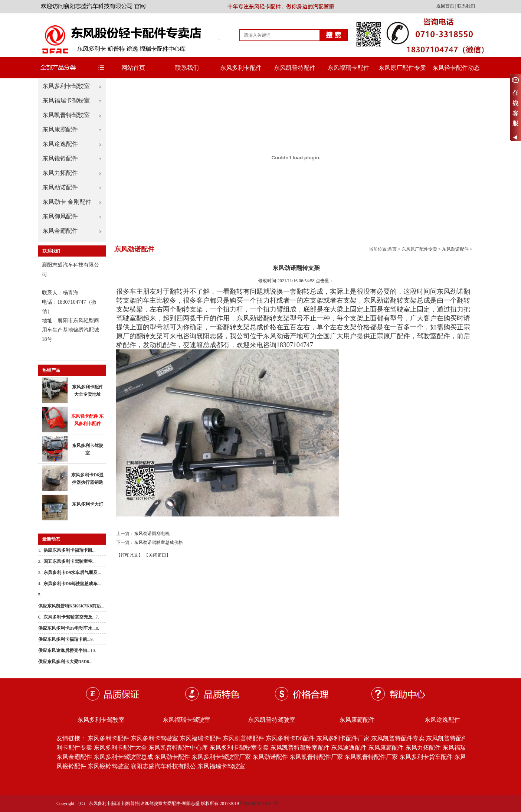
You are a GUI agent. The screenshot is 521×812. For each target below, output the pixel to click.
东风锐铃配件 (60, 158)
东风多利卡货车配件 (426, 757)
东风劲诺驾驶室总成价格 (158, 542)
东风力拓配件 (60, 173)
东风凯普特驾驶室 (66, 115)
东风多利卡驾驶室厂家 (221, 757)
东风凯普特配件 (295, 68)
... (70, 550)
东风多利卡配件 (241, 68)
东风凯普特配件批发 (453, 738)
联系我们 (466, 6)
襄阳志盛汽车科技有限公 (163, 766)
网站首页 (133, 68)
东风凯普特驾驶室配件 (300, 748)
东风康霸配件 (60, 129)
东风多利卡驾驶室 (66, 86)
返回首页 (446, 6)
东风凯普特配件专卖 (398, 738)
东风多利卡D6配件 (290, 738)
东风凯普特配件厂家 (316, 757)
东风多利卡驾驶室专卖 (239, 748)
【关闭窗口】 (157, 555)
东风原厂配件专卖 (402, 68)
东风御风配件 (60, 216)
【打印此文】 (130, 555)
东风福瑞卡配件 (348, 68)
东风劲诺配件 (60, 187)
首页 (392, 249)
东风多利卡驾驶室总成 (123, 757)
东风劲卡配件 (172, 757)
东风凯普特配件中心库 (178, 748)
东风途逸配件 (60, 144)
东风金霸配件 (60, 231)
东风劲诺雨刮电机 (152, 534)
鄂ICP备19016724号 (259, 803)
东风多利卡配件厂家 (343, 738)
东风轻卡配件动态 (456, 68)
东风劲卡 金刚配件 (67, 202)
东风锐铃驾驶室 (108, 766)
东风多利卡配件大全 (120, 748)
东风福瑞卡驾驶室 (66, 100)
